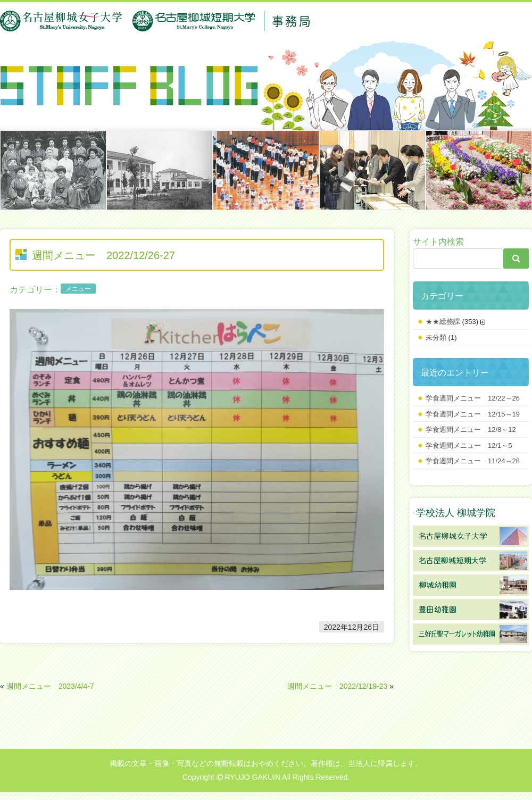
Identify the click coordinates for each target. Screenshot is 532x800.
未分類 (436, 337)
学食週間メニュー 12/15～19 (473, 414)
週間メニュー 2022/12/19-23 (337, 686)
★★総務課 (443, 322)
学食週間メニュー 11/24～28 (473, 461)
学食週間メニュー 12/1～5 (469, 445)
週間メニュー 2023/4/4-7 (50, 686)
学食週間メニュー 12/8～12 (471, 430)
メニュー (78, 289)
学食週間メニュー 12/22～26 (473, 398)
